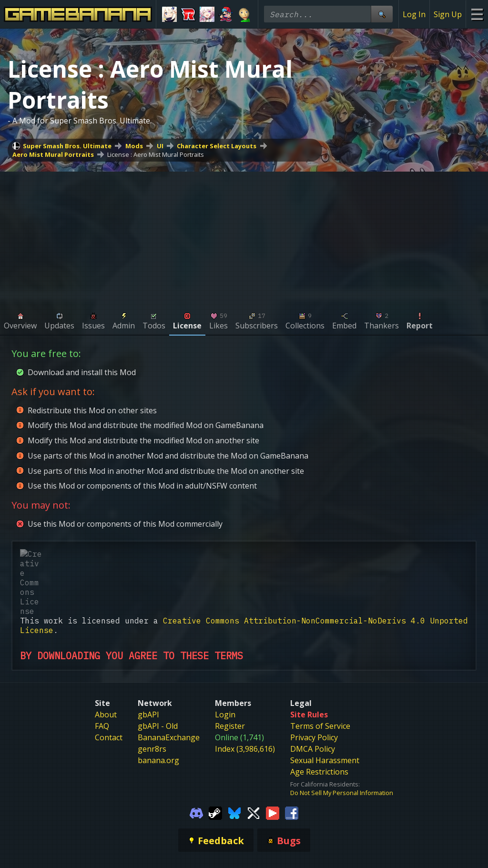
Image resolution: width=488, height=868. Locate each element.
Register (230, 669)
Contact (109, 680)
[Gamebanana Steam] (215, 755)
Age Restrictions (319, 715)
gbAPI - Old (158, 669)
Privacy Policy (314, 680)
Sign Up (448, 14)
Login (225, 657)
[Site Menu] (477, 14)
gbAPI (148, 657)
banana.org (158, 703)
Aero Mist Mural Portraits (53, 154)
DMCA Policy (313, 692)
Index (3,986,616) (245, 692)
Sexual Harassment (325, 703)
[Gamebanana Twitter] (254, 755)
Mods (134, 146)
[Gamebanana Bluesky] (234, 755)
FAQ (102, 669)
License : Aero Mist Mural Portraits (156, 154)
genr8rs (152, 692)
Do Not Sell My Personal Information (342, 735)
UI (160, 146)
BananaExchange (169, 680)
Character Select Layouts (217, 146)
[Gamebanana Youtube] (273, 755)
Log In (414, 14)
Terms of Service (320, 669)
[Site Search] (382, 14)
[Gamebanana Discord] (196, 755)
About (106, 657)
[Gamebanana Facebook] (292, 755)
